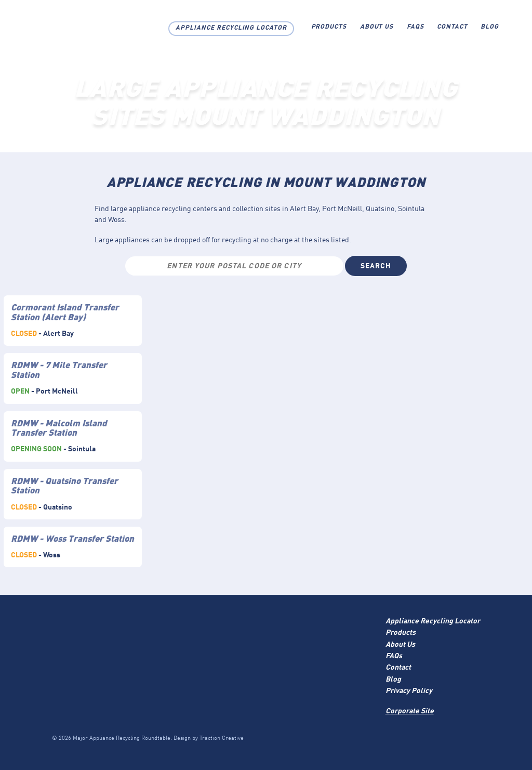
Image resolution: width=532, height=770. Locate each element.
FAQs (415, 27)
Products (329, 27)
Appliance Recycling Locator (231, 28)
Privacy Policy (409, 691)
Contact (452, 27)
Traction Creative (222, 739)
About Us (377, 27)
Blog (490, 27)
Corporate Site (410, 711)
